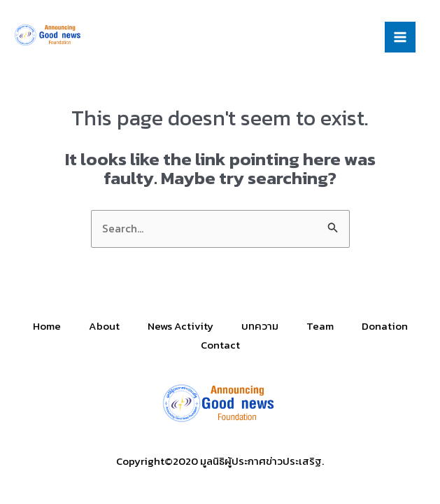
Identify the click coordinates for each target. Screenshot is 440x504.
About (104, 326)
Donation (385, 326)
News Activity (180, 326)
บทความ (260, 326)
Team (320, 326)
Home (47, 326)
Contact (220, 345)
